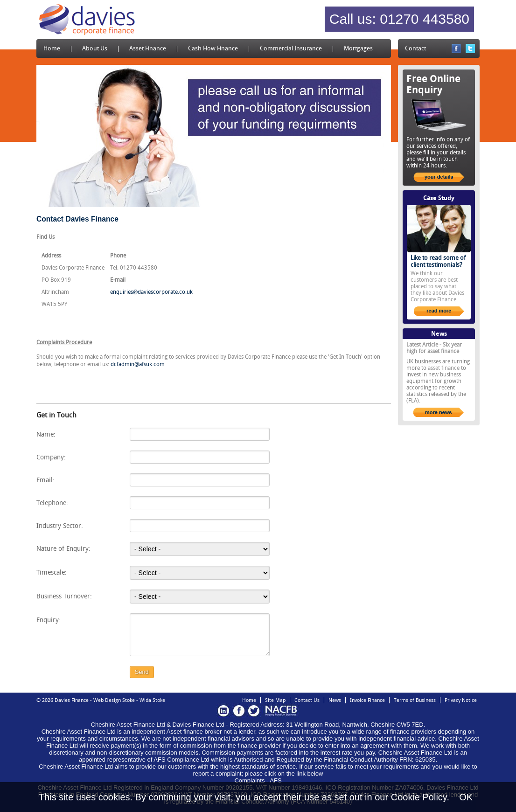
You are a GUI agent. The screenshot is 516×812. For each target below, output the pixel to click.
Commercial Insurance (291, 48)
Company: (51, 457)
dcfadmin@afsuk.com (138, 364)
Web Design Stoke (114, 700)
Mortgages (358, 48)
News (335, 700)
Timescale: (52, 572)
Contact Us (307, 700)
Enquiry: (49, 620)
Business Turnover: (64, 596)
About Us (95, 48)
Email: (45, 480)
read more (439, 311)
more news (439, 412)
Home (52, 48)
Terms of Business (415, 700)
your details (439, 177)
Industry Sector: (60, 526)
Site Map (275, 700)
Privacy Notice (461, 700)
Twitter (470, 49)
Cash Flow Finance (213, 48)
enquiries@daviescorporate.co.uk (151, 292)
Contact (415, 48)
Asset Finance (148, 48)
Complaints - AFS (258, 781)
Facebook (456, 49)
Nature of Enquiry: (63, 548)
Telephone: (52, 503)
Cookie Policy (419, 797)
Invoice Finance (367, 700)
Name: (46, 434)
